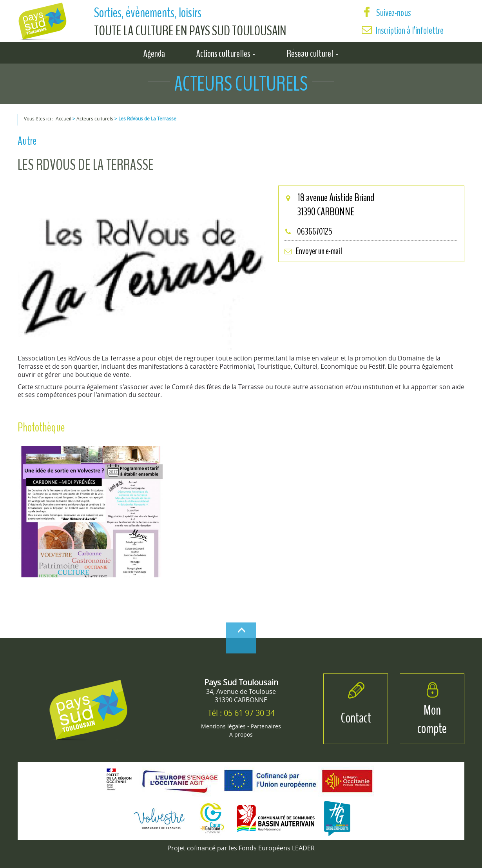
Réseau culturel (313, 52)
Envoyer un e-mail (313, 251)
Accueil (63, 118)
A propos (241, 734)
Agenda (154, 52)
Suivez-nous (386, 13)
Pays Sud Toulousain (241, 682)
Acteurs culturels (95, 118)
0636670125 (308, 231)
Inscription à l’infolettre (410, 30)
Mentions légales (223, 726)
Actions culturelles (226, 52)
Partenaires (266, 726)
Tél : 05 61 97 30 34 (241, 713)
